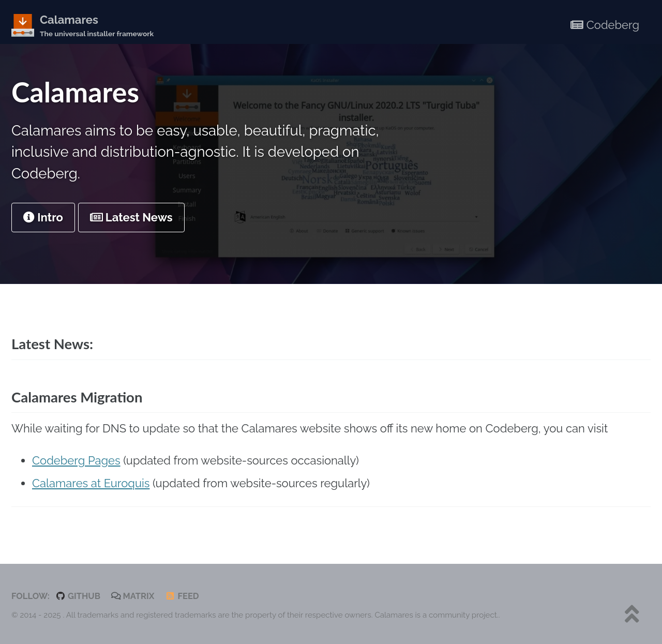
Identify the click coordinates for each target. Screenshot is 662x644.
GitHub (78, 596)
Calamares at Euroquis (91, 483)
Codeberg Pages (76, 460)
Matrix (133, 596)
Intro (43, 217)
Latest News (131, 217)
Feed (182, 596)
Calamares (97, 26)
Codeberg (605, 25)
